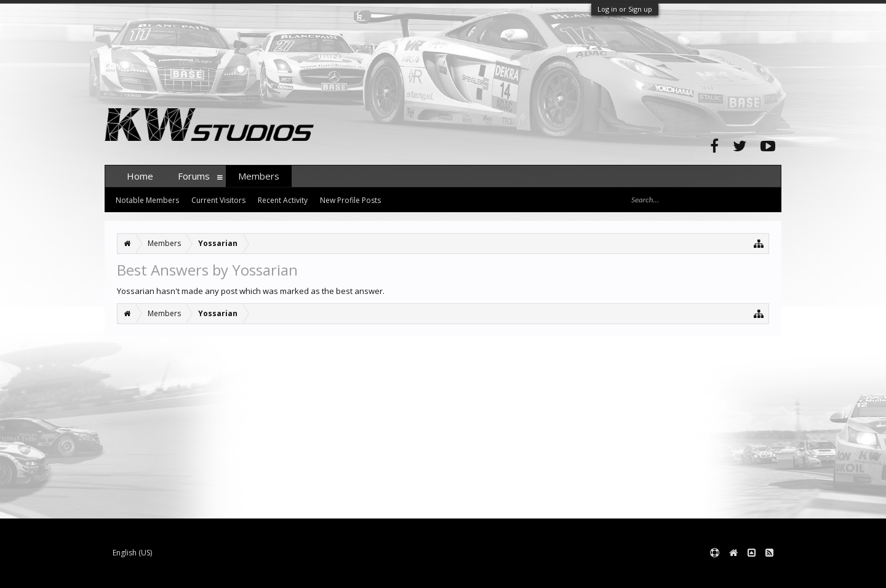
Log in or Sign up (625, 9)
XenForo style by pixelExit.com (346, 573)
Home (140, 176)
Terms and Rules (751, 573)
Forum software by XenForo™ (198, 573)
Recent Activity (283, 200)
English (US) (132, 553)
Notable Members (147, 200)
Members (259, 176)
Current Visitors (218, 200)
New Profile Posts (350, 200)
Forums (194, 176)
